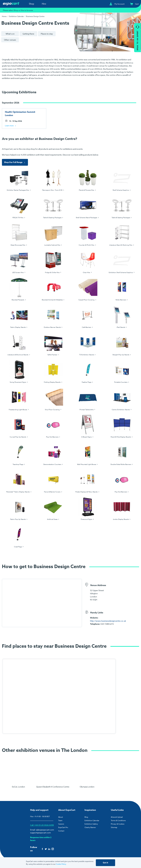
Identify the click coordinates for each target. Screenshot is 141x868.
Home (4, 16)
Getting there (28, 34)
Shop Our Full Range (15, 162)
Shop (32, 4)
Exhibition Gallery (91, 824)
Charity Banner (90, 827)
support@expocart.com (40, 833)
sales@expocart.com (45, 830)
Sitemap (114, 827)
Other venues (10, 40)
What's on (10, 34)
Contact (61, 831)
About (61, 817)
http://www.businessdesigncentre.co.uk (108, 621)
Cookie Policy (61, 864)
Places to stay (47, 34)
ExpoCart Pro (63, 827)
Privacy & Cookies (118, 824)
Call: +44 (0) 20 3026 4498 (42, 825)
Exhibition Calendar (16, 16)
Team (60, 820)
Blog (86, 817)
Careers (61, 824)
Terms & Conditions (118, 820)
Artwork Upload (117, 817)
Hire (44, 4)
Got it (105, 863)
